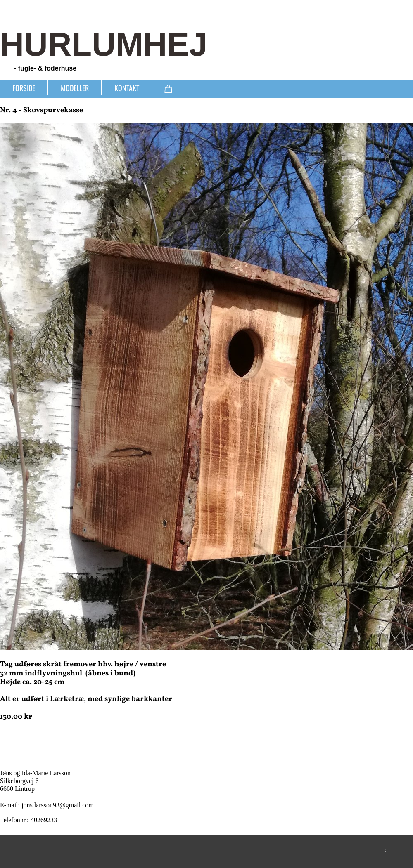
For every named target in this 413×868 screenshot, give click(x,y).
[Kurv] (169, 88)
